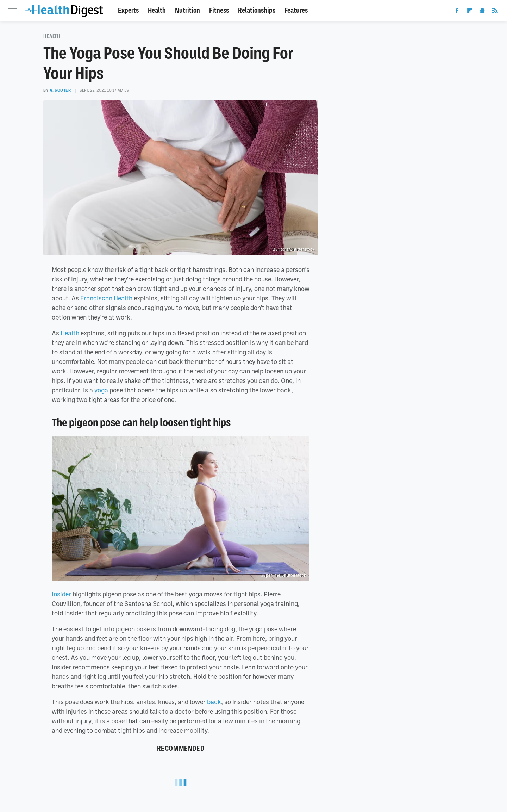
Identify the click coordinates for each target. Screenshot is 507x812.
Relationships (257, 10)
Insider (61, 594)
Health (157, 10)
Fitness (219, 10)
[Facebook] (457, 12)
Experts (128, 10)
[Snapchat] (482, 12)
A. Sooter (60, 90)
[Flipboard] (470, 12)
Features (296, 10)
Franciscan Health (106, 298)
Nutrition (187, 10)
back (214, 702)
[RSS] (495, 12)
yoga (101, 390)
